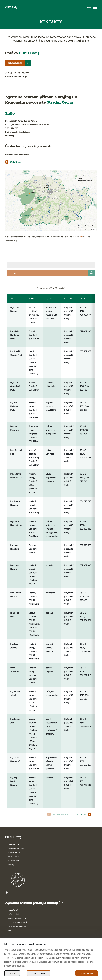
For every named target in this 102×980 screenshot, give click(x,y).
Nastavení (12, 973)
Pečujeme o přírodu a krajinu (18, 922)
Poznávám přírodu (14, 910)
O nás (10, 930)
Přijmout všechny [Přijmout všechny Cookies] (87, 973)
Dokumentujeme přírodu (17, 926)
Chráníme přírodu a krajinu (18, 918)
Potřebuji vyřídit (13, 856)
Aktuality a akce (13, 860)
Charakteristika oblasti (16, 848)
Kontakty (11, 864)
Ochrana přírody (14, 852)
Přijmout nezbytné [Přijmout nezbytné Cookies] (39, 973)
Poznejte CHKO (13, 844)
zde (81, 237)
